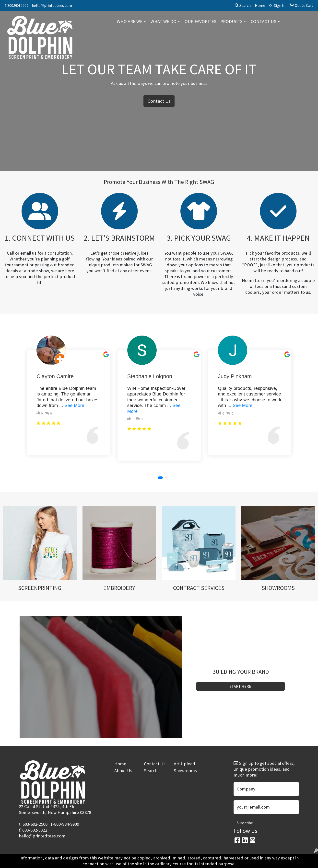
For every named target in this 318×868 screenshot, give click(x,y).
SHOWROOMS (278, 588)
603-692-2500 (35, 824)
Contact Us (159, 101)
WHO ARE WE (130, 21)
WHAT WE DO (164, 21)
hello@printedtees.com (52, 5)
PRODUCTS (231, 21)
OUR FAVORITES (200, 21)
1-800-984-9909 (65, 824)
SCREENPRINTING (40, 588)
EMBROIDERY (119, 588)
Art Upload (184, 764)
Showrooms (185, 771)
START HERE (240, 686)
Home (120, 764)
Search (243, 5)
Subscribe (245, 823)
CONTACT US (264, 21)
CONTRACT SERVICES (199, 588)
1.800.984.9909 (17, 5)
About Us (123, 771)
